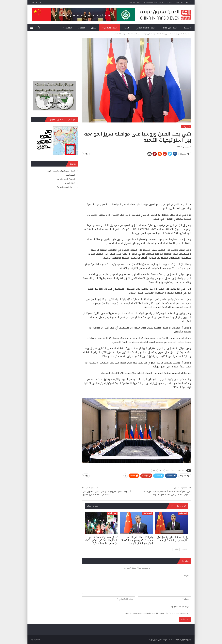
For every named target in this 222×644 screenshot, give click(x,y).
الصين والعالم (111, 28)
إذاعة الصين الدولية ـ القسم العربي (61, 171)
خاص (94, 28)
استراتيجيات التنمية (178, 470)
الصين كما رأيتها (151, 2)
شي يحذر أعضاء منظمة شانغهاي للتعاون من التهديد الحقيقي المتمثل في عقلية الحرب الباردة (166, 493)
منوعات (69, 28)
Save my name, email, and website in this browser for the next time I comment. (157, 613)
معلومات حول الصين (135, 2)
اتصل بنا (162, 2)
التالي (176, 549)
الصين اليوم (70, 175)
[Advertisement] (136, 178)
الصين (167, 470)
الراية (33, 640)
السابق (184, 549)
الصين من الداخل (169, 28)
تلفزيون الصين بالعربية (66, 179)
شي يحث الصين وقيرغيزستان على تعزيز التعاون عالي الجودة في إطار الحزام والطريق (107, 493)
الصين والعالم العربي (146, 28)
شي (154, 470)
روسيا (160, 470)
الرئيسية (187, 28)
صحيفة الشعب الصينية (66, 187)
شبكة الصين (70, 183)
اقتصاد (82, 28)
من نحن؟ (169, 2)
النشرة (126, 28)
